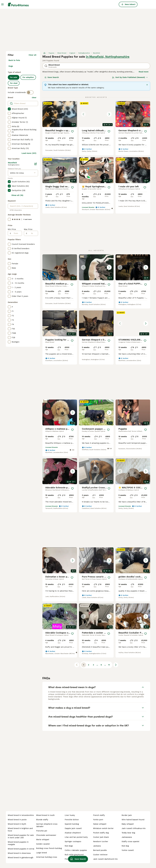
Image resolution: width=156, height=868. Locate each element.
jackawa (97, 846)
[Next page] (116, 665)
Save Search (52, 77)
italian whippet (100, 824)
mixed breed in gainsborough (21, 858)
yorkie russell (128, 850)
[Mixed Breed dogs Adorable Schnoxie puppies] (60, 471)
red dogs (69, 846)
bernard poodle (100, 850)
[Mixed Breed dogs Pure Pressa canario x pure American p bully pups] (96, 560)
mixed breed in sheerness (19, 853)
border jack (127, 815)
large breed (41, 853)
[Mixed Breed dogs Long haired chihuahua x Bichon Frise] (96, 114)
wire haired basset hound (133, 820)
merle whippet (43, 840)
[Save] (72, 131)
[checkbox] (9, 109)
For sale (14, 77)
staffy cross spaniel (130, 841)
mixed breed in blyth (17, 824)
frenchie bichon (72, 820)
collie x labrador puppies (76, 850)
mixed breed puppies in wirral (21, 849)
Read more (144, 72)
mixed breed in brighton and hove (20, 830)
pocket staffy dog (101, 833)
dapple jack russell (73, 828)
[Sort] (130, 77)
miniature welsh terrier (103, 828)
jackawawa (127, 837)
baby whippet (128, 824)
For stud (14, 83)
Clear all (32, 55)
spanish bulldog (72, 824)
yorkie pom (98, 820)
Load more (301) (29, 153)
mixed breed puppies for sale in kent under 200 (21, 836)
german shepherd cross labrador (47, 825)
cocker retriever (100, 855)
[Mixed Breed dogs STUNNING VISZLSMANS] (133, 323)
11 (109, 665)
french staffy (99, 815)
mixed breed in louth (45, 815)
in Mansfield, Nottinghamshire (108, 57)
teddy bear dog (128, 833)
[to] (32, 233)
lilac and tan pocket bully (76, 837)
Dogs (11, 66)
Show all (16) (17, 195)
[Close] (147, 85)
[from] (16, 233)
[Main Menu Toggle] (2, 4)
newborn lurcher (101, 841)
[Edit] (36, 164)
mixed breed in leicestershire (21, 815)
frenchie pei (42, 831)
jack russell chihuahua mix (134, 828)
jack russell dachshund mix (105, 859)
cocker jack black (101, 837)
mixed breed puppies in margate (18, 843)
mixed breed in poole (17, 820)
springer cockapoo (73, 841)
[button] (96, 114)
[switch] (30, 92)
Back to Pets (14, 60)
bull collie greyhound (74, 855)
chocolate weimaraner (46, 835)
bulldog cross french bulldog (49, 848)
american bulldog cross (47, 857)
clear (34, 98)
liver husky (70, 815)
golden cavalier (43, 844)
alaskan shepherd (73, 833)
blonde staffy (42, 820)
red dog (125, 846)
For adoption (28, 77)
